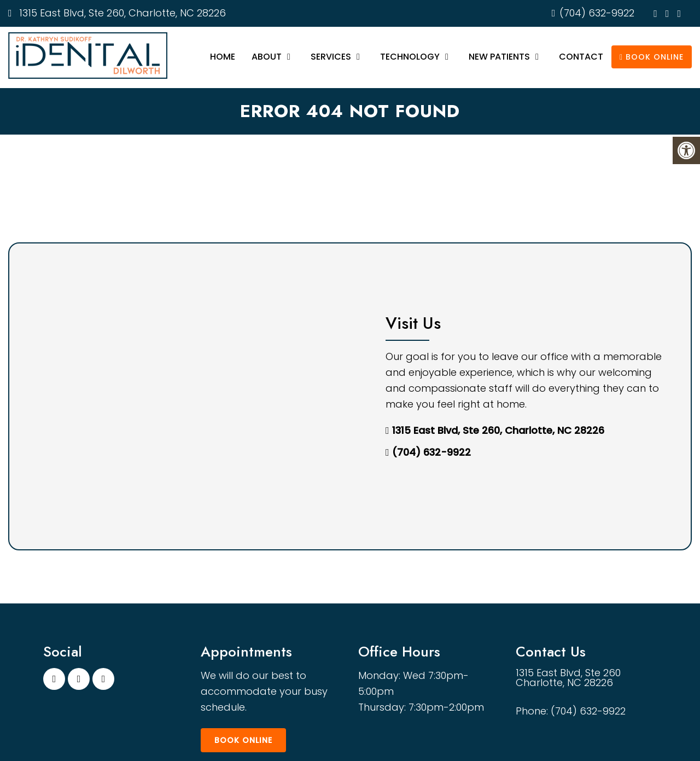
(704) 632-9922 (597, 13)
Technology (410, 57)
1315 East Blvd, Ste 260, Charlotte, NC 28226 (121, 13)
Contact (581, 57)
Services (331, 57)
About (267, 57)
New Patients (499, 57)
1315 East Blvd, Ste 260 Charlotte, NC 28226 (568, 678)
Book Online (652, 57)
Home (223, 57)
